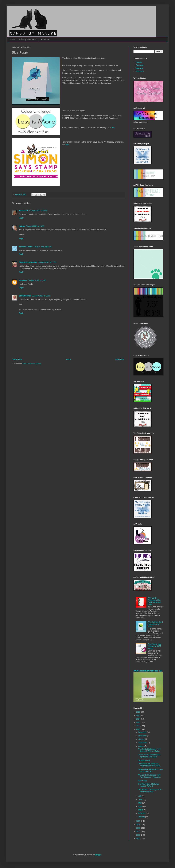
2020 (139, 821)
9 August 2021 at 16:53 (41, 296)
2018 (139, 828)
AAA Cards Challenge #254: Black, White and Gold (155, 601)
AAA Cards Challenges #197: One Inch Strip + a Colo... (149, 750)
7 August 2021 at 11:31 (42, 247)
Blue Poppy (142, 780)
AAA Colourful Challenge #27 (148, 671)
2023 (139, 722)
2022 (139, 726)
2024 (139, 719)
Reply (21, 218)
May (140, 803)
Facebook (140, 65)
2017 (139, 831)
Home (12, 39)
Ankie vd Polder (26, 247)
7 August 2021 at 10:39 (35, 226)
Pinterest (139, 68)
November (143, 736)
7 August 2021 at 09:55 (38, 211)
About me (45, 39)
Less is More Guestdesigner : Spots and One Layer (149, 756)
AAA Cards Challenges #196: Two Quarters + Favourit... (149, 776)
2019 (139, 825)
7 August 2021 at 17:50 (47, 262)
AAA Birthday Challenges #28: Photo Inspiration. (150, 791)
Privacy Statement (28, 39)
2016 (139, 835)
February (142, 813)
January (142, 817)
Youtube (139, 62)
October (142, 739)
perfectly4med (25, 296)
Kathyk (22, 226)
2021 (139, 729)
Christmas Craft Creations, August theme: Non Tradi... (150, 765)
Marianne (23, 280)
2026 (139, 712)
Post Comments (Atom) (32, 364)
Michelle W (24, 211)
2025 (139, 715)
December (143, 732)
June (141, 800)
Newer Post (17, 359)
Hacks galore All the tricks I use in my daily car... (150, 770)
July (140, 796)
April (140, 806)
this (113, 128)
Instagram (140, 71)
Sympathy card (144, 760)
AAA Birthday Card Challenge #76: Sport (155, 624)
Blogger (98, 855)
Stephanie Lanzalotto (28, 262)
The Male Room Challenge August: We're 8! (149, 785)
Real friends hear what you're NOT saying (155, 646)
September (143, 743)
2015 (139, 838)
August (141, 746)
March (141, 810)
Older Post (120, 359)
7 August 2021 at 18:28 (37, 280)
